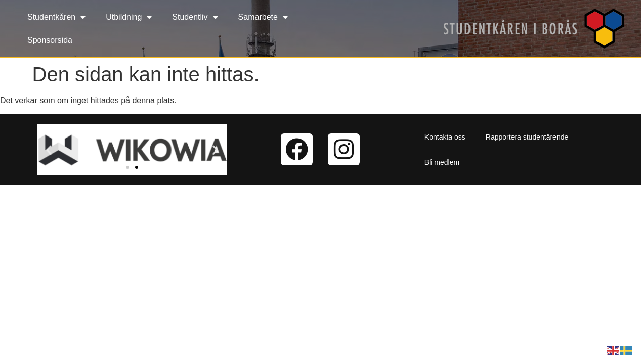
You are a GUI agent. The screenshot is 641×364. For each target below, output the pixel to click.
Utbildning (129, 17)
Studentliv (195, 17)
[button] (49, 149)
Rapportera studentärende (527, 137)
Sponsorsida (50, 40)
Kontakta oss (445, 137)
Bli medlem (442, 162)
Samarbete (263, 17)
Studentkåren (56, 17)
